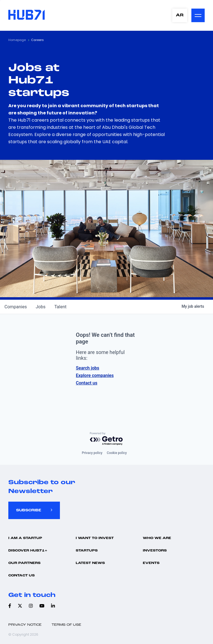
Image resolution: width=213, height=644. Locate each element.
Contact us (87, 383)
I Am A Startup (25, 538)
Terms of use (66, 625)
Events (151, 563)
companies (16, 307)
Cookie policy (117, 453)
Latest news (90, 563)
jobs (41, 307)
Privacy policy (92, 453)
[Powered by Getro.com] (106, 439)
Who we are (157, 538)
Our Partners (24, 563)
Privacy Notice (25, 625)
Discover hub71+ (28, 551)
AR (180, 15)
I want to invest (95, 538)
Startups (87, 551)
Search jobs (88, 368)
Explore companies (95, 375)
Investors (155, 551)
